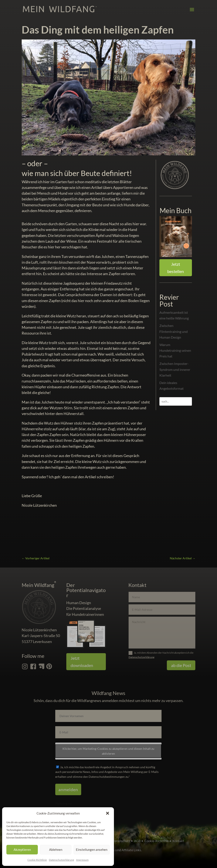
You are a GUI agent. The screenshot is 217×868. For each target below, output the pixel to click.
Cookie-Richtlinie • (159, 841)
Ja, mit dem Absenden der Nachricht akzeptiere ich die (161, 655)
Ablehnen (56, 850)
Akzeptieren (22, 850)
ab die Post (181, 665)
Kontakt (178, 841)
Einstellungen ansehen (92, 850)
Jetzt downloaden (82, 662)
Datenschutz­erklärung (61, 860)
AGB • (139, 841)
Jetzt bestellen (176, 268)
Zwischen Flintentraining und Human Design (174, 331)
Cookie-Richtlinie (37, 860)
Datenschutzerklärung (141, 657)
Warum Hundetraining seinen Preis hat (175, 350)
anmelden (68, 789)
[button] (108, 813)
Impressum (82, 860)
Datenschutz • (123, 841)
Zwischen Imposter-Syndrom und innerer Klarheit (175, 369)
